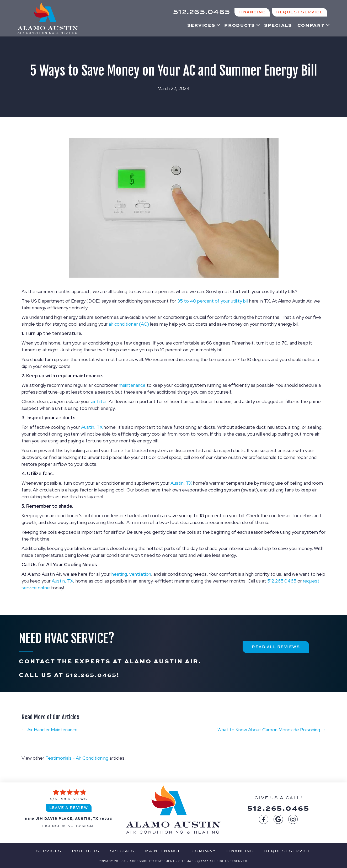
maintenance (132, 385)
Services (201, 25)
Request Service (288, 851)
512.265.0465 (282, 581)
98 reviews (74, 799)
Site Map (186, 861)
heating (119, 574)
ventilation (140, 574)
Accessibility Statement (152, 861)
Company (311, 25)
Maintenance (163, 851)
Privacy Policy (112, 861)
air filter (99, 401)
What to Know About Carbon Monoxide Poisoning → (272, 730)
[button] (218, 25)
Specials (278, 25)
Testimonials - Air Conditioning (77, 758)
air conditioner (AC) (129, 324)
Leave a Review (69, 808)
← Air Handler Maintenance (50, 730)
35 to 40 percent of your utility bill (213, 301)
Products (240, 25)
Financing (240, 851)
